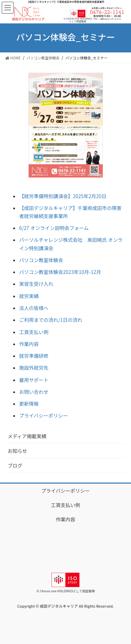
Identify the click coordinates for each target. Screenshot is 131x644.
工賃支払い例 (34, 332)
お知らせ (17, 451)
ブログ (15, 465)
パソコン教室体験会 (41, 260)
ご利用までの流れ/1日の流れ (51, 320)
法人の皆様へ (34, 308)
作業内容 (29, 344)
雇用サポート (34, 380)
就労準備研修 (34, 356)
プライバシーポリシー (44, 415)
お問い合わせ (34, 392)
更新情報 (29, 404)
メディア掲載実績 (27, 436)
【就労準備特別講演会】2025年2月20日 (63, 196)
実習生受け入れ (36, 284)
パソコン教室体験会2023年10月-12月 (60, 272)
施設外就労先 (34, 368)
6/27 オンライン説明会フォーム (54, 228)
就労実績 (29, 296)
